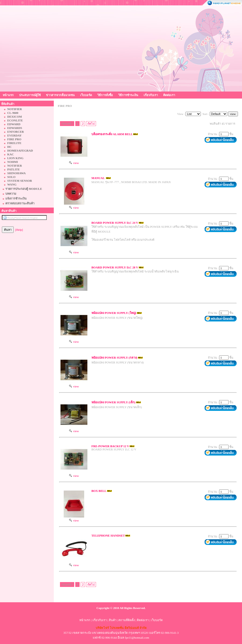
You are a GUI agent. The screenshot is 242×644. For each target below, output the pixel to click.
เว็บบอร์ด (86, 95)
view (74, 163)
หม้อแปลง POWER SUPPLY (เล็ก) (113, 402)
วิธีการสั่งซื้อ (105, 95)
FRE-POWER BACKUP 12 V (110, 446)
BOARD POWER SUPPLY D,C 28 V (115, 267)
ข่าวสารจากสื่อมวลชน (60, 95)
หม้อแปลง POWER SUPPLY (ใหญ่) (114, 313)
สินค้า (113, 620)
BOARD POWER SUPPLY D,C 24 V (115, 223)
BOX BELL (99, 491)
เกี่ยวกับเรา (151, 95)
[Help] (19, 230)
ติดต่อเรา (169, 95)
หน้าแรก (8, 95)
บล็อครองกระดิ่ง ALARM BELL (112, 134)
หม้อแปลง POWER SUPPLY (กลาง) (114, 358)
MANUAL (98, 178)
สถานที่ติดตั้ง (127, 620)
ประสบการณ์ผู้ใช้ (30, 95)
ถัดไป (91, 124)
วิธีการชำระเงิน (128, 95)
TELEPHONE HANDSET (108, 535)
